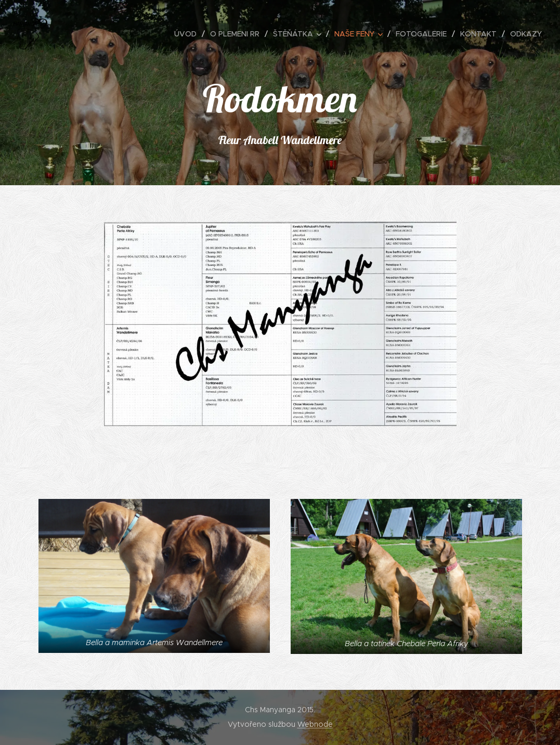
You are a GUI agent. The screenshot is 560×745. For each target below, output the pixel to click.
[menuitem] (188, 34)
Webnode (315, 724)
